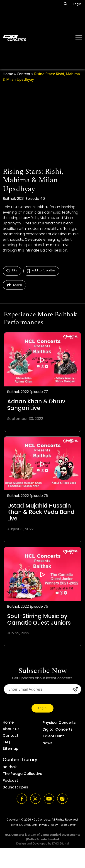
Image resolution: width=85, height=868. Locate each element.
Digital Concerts (58, 729)
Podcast (10, 780)
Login (77, 4)
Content (24, 74)
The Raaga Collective (22, 774)
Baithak (10, 767)
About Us (11, 729)
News (47, 743)
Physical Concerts (59, 723)
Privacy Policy (49, 825)
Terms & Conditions (23, 825)
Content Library (20, 760)
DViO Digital (61, 843)
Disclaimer (68, 825)
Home (8, 74)
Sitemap (11, 749)
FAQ (6, 742)
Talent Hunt (53, 736)
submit (74, 689)
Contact (11, 735)
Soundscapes (15, 787)
